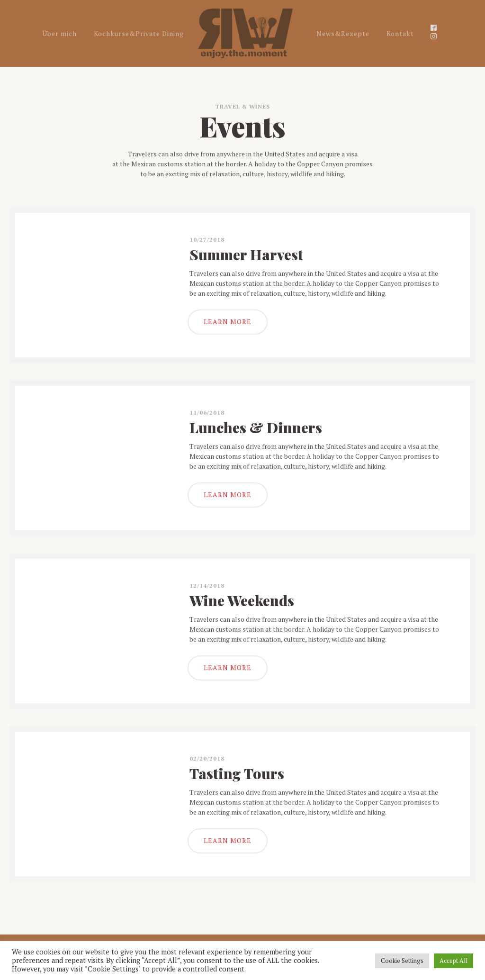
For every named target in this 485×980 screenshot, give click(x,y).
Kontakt (400, 33)
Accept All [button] (454, 961)
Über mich (59, 33)
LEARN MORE (228, 322)
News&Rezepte (343, 33)
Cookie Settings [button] (402, 961)
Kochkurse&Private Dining (139, 33)
